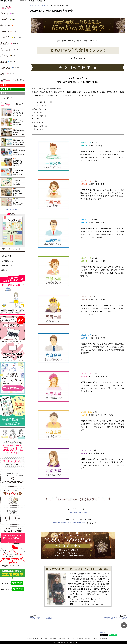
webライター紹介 (42, 638)
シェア (103, 633)
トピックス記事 (29, 638)
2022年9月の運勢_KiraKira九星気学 (115, 618)
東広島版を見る (7, 261)
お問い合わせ (6, 270)
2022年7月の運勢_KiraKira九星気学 (40, 618)
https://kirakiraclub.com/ (78, 513)
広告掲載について (8, 266)
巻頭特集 (53, 638)
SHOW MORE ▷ (13, 210)
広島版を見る (6, 256)
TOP (20, 638)
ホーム (31, 5)
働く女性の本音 (64, 638)
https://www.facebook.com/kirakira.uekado (69, 523)
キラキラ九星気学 (40, 5)
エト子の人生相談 (77, 638)
